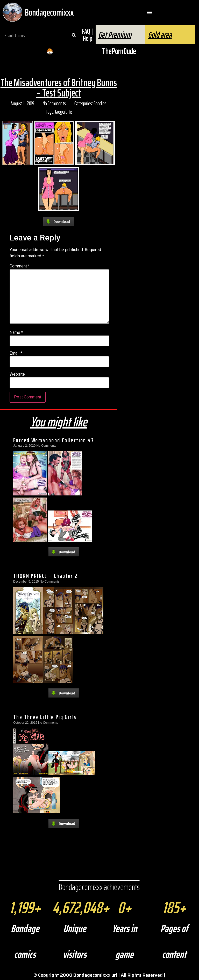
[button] (149, 12)
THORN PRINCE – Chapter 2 (46, 576)
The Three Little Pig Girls (45, 717)
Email (16, 353)
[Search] (74, 36)
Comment (20, 266)
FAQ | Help (87, 35)
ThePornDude (119, 51)
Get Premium (115, 35)
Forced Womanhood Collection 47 (54, 440)
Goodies (100, 103)
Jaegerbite (63, 112)
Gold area (160, 35)
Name (16, 333)
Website (17, 374)
